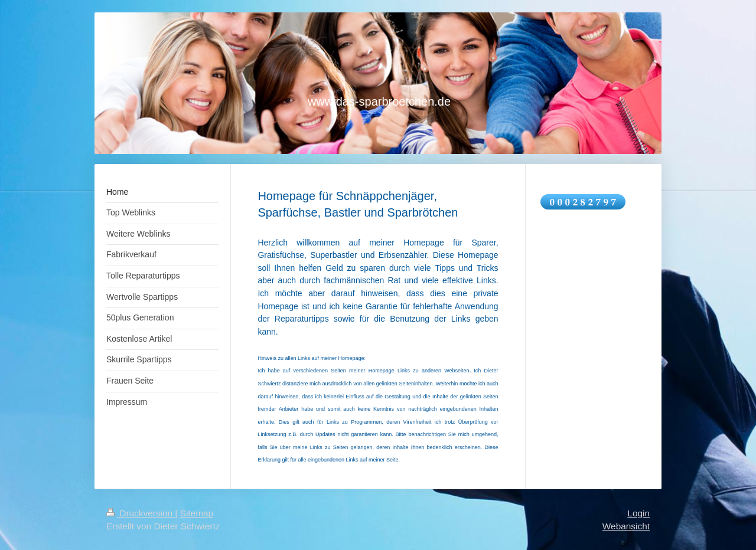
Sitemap (197, 513)
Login (638, 513)
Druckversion (141, 513)
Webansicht (626, 526)
